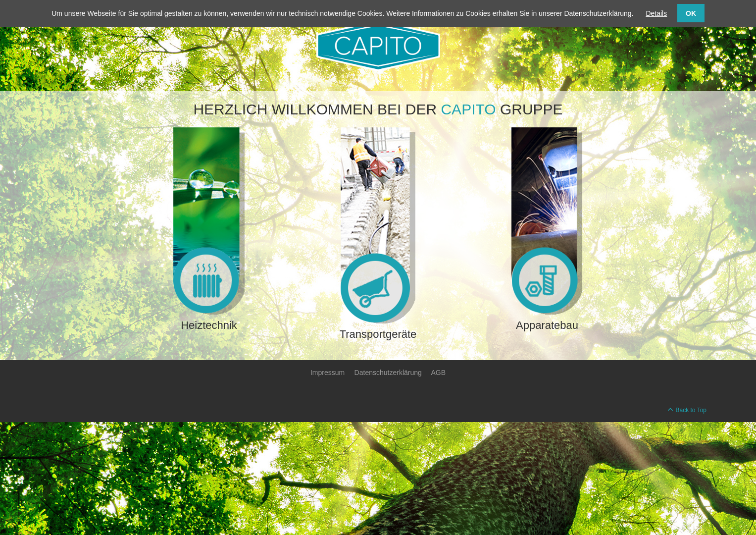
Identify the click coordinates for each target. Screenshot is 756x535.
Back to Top (691, 410)
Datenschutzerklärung (388, 373)
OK (691, 13)
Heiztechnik (209, 325)
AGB (438, 373)
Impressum (328, 373)
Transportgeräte (378, 334)
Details (656, 13)
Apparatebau (547, 325)
